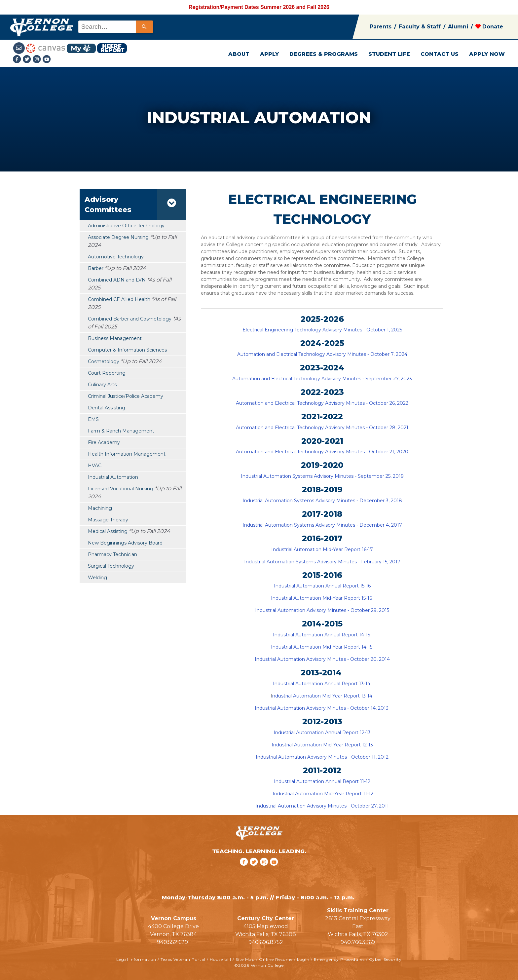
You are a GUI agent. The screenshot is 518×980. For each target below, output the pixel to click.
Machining (100, 508)
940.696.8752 (266, 942)
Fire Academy (104, 442)
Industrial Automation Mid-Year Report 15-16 (322, 598)
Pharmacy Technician (112, 554)
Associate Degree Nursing (118, 237)
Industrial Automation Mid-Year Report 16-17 (322, 549)
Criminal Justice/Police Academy (126, 396)
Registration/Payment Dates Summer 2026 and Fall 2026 (259, 7)
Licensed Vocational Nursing (121, 489)
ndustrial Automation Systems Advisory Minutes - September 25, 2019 (323, 476)
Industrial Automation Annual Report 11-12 (322, 781)
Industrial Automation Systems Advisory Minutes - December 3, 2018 (322, 501)
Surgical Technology (111, 566)
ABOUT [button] (239, 54)
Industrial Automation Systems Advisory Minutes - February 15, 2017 (322, 562)
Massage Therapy (108, 520)
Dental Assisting (107, 408)
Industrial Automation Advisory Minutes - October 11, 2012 (322, 757)
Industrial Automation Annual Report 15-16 (322, 586)
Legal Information (136, 959)
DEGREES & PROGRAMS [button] (324, 54)
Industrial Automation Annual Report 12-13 (322, 733)
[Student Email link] (20, 48)
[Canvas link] (46, 48)
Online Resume (276, 959)
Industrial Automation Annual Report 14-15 (322, 635)
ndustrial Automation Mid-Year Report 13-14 (323, 696)
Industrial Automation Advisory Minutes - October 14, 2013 (322, 708)
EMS (93, 419)
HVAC (95, 466)
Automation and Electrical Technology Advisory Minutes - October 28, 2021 (322, 428)
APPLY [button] (269, 54)
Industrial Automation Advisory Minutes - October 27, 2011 (322, 806)
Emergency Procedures (339, 959)
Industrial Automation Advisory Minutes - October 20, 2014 (323, 659)
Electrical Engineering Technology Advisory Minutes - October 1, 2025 (322, 330)
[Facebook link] (18, 60)
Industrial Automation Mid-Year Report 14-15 (322, 647)
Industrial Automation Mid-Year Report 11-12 (322, 794)
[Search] (144, 27)
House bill (221, 959)
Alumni (458, 27)
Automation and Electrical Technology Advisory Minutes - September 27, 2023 (322, 379)
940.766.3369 (358, 942)
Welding (97, 578)
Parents (381, 27)
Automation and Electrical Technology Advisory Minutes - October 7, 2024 (322, 354)
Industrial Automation (113, 477)
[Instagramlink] (38, 60)
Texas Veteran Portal (183, 959)
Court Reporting (107, 373)
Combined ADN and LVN (117, 280)
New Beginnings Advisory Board (125, 543)
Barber (96, 268)
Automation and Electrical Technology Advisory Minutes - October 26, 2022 (322, 403)
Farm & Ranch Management (121, 431)
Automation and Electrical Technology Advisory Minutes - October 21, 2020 (322, 452)
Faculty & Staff (420, 27)
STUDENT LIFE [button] (389, 54)
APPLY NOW (487, 54)
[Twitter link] (28, 60)
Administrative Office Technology (126, 226)
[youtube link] (47, 60)
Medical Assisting (108, 531)
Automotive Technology (116, 257)
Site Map (245, 959)
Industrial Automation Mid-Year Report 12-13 (322, 745)
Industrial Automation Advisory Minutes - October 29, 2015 (323, 610)
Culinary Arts (102, 385)
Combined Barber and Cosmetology (130, 319)
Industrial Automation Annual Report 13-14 (322, 684)
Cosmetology (104, 361)
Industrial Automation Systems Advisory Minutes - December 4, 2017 (322, 525)
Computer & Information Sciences (127, 350)
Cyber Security (385, 959)
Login (303, 959)
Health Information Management (127, 454)
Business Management (115, 338)
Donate (489, 27)
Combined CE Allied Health (119, 299)
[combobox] (115, 27)
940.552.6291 (173, 942)
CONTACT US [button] (440, 54)
